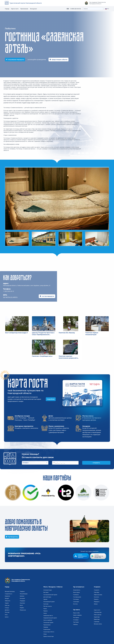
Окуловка (22, 603)
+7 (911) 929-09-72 (9, 291)
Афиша (96, 604)
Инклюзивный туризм (49, 602)
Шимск (7, 617)
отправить (96, 463)
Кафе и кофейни (77, 615)
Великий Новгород (10, 591)
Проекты (96, 599)
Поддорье (22, 601)
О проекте (97, 590)
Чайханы (75, 624)
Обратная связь (98, 595)
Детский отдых (47, 597)
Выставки (46, 592)
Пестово (7, 612)
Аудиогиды (97, 617)
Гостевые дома (77, 597)
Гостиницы (76, 599)
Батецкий (22, 598)
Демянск (7, 610)
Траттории (76, 622)
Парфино (22, 591)
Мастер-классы (48, 606)
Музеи (45, 609)
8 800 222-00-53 (76, 9)
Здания (45, 599)
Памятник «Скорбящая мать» (42, 356)
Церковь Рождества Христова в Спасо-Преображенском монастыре (43, 334)
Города (7, 9)
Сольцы (7, 608)
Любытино (8, 601)
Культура (46, 604)
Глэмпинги (76, 595)
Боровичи (7, 596)
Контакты (96, 597)
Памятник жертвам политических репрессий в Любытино (68, 357)
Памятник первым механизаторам (92, 334)
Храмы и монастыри (49, 636)
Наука (45, 613)
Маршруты (97, 602)
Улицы (45, 634)
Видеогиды (97, 619)
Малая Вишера (24, 594)
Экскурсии (33, 9)
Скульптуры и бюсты (49, 632)
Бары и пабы (76, 613)
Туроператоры (98, 612)
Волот (21, 605)
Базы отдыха (76, 592)
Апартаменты (77, 590)
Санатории (76, 602)
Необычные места (48, 616)
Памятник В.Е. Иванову (67, 333)
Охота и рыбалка (48, 620)
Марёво (22, 608)
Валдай (7, 598)
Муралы (46, 611)
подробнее (51, 399)
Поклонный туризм (48, 623)
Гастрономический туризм (50, 595)
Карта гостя (15, 9)
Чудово (7, 603)
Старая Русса (9, 594)
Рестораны (76, 618)
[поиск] (93, 9)
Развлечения (47, 629)
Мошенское (23, 610)
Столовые (76, 620)
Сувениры (97, 622)
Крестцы (7, 605)
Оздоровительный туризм (50, 618)
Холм (6, 615)
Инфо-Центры (98, 615)
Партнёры (97, 592)
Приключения (47, 625)
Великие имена (98, 624)
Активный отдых (48, 590)
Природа (46, 627)
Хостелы (75, 604)
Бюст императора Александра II (17, 333)
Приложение (24, 9)
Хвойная (22, 596)
